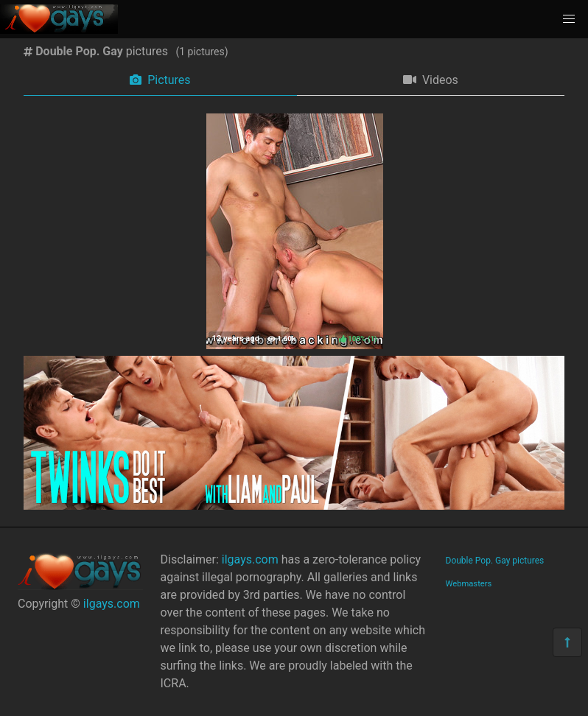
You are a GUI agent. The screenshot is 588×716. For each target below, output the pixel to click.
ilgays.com (112, 604)
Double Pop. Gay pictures (495, 561)
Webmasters (469, 584)
